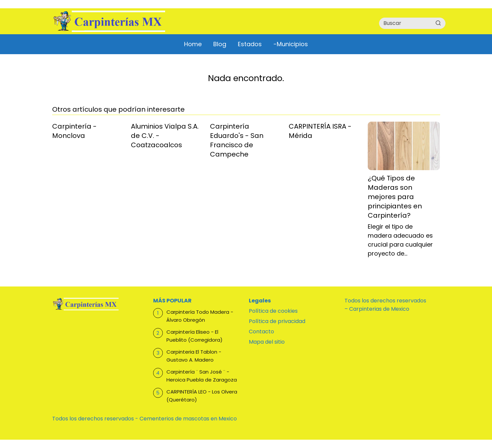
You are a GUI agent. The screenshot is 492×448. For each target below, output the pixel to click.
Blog (220, 44)
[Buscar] (438, 23)
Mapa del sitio (267, 342)
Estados (250, 44)
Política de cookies (273, 311)
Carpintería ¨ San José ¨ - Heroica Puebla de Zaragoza (202, 376)
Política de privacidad (277, 321)
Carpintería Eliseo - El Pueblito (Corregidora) (195, 336)
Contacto (261, 332)
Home (193, 44)
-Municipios (291, 44)
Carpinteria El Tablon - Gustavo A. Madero (194, 356)
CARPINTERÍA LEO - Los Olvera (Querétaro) (202, 396)
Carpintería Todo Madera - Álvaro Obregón (200, 316)
